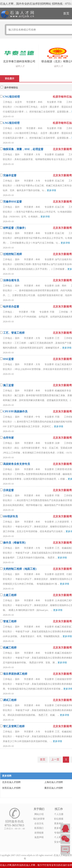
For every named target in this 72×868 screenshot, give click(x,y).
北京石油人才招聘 (11, 782)
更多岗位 (59, 823)
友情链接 (39, 833)
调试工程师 (10, 700)
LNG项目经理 (11, 123)
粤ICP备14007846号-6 (38, 859)
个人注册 (59, 814)
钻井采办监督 (11, 307)
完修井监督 (10, 175)
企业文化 (39, 823)
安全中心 (59, 842)
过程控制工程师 (12, 254)
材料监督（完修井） (15, 228)
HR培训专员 (10, 516)
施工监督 (8, 385)
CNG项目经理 (11, 97)
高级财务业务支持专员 (17, 464)
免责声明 (39, 837)
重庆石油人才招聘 (54, 788)
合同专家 (8, 438)
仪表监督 (8, 490)
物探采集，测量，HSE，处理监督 (23, 149)
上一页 (55, 759)
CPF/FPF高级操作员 (15, 412)
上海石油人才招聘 (54, 782)
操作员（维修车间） (15, 543)
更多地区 (59, 828)
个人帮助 (59, 837)
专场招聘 (59, 833)
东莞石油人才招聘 (11, 788)
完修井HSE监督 (12, 202)
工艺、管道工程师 (14, 333)
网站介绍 (39, 814)
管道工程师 (10, 621)
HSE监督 (8, 359)
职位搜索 (59, 819)
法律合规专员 (11, 280)
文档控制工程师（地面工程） (21, 569)
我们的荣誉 (39, 819)
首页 (43, 759)
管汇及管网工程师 (14, 726)
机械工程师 (10, 648)
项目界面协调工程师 (15, 674)
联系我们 (39, 828)
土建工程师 (10, 595)
